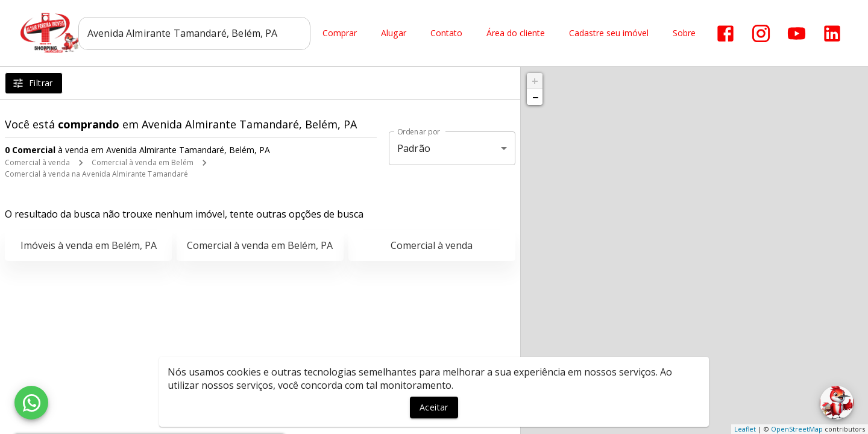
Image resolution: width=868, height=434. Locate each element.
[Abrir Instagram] (763, 33)
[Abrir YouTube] (799, 33)
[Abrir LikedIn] (835, 33)
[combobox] (197, 33)
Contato (449, 33)
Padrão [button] (414, 148)
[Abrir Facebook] (728, 33)
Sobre (687, 33)
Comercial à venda (37, 162)
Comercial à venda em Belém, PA (260, 245)
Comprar (342, 33)
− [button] (535, 97)
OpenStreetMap (797, 429)
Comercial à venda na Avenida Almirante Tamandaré (96, 174)
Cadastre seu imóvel (611, 33)
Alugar (396, 33)
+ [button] (535, 81)
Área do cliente (518, 33)
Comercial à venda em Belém (143, 162)
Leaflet (745, 429)
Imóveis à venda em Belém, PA (89, 245)
